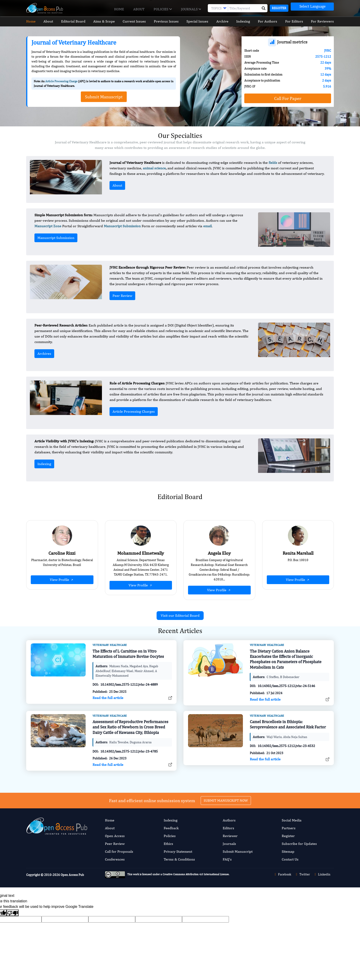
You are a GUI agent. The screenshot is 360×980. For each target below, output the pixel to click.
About (139, 9)
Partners (289, 828)
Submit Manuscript (238, 851)
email (207, 226)
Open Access (115, 836)
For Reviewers (322, 21)
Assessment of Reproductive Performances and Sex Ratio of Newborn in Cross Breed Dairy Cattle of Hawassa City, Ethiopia (130, 743)
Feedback (171, 828)
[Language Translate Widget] (312, 7)
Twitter (302, 874)
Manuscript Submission (56, 238)
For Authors (267, 21)
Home (119, 9)
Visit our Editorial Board (180, 615)
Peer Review (122, 296)
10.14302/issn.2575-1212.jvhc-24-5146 (286, 702)
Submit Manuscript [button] (104, 97)
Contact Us (290, 859)
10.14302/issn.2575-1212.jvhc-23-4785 (129, 767)
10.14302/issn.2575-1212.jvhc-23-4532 (286, 762)
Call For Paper (288, 98)
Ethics (168, 844)
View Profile (62, 580)
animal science (154, 168)
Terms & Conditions (179, 859)
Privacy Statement (178, 851)
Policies (163, 9)
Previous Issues (166, 21)
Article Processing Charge (61, 81)
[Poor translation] (13, 913)
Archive (222, 21)
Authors (229, 820)
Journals (191, 9)
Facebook (282, 874)
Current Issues (134, 21)
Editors (228, 828)
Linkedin (322, 874)
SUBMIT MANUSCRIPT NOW (226, 784)
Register (279, 8)
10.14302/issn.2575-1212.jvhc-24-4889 (129, 701)
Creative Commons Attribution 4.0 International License (196, 874)
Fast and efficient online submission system (152, 784)
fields (273, 163)
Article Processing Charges (134, 411)
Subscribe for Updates (299, 844)
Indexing (243, 21)
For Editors (294, 21)
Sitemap (288, 851)
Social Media (292, 820)
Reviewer (230, 836)
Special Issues (197, 21)
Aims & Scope (104, 21)
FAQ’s (227, 859)
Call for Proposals (119, 851)
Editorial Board (73, 21)
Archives (44, 354)
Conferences (115, 859)
